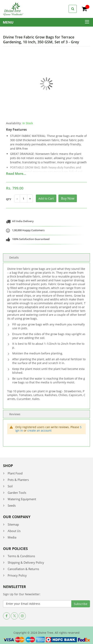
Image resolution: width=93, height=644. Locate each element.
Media (12, 537)
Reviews (15, 414)
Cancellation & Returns (23, 569)
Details (14, 257)
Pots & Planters (18, 480)
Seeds (12, 505)
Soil (10, 486)
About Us (14, 531)
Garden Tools (17, 493)
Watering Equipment (22, 499)
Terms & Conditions (21, 556)
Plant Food (15, 473)
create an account (39, 430)
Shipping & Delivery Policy (26, 562)
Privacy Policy (17, 575)
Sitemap (13, 524)
